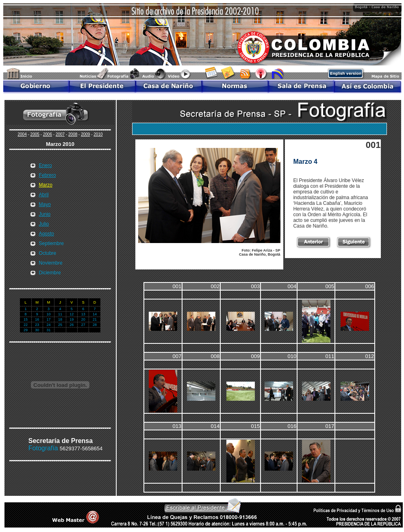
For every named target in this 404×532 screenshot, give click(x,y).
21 (95, 319)
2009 (85, 134)
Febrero (48, 175)
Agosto (47, 234)
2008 (73, 134)
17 (49, 319)
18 (60, 319)
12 (72, 314)
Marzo (46, 185)
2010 (98, 134)
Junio (45, 214)
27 (83, 325)
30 (37, 330)
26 (72, 325)
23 (37, 325)
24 (49, 325)
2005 (35, 134)
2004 (22, 134)
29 (26, 330)
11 (60, 314)
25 (60, 325)
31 (49, 330)
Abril (44, 195)
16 (37, 319)
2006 (48, 134)
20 (83, 319)
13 (83, 314)
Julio (44, 224)
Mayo (45, 204)
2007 (60, 134)
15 (26, 319)
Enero (46, 165)
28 (95, 325)
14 (95, 314)
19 (72, 319)
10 (49, 314)
